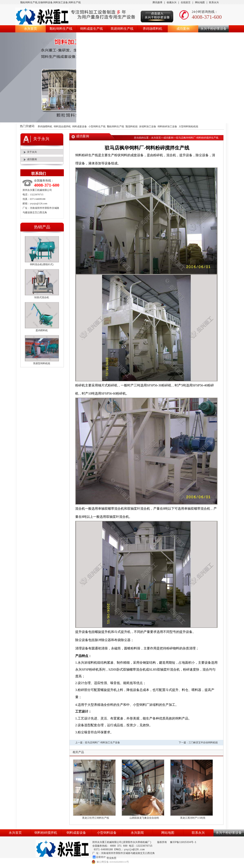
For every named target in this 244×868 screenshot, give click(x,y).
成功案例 (183, 29)
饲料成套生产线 (91, 29)
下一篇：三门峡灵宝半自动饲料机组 (198, 743)
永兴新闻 (137, 833)
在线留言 (186, 3)
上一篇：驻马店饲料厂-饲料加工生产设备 (98, 743)
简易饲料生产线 (122, 29)
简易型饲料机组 (42, 363)
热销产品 (42, 227)
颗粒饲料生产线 (61, 29)
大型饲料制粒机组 (188, 127)
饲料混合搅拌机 (62, 127)
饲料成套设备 (80, 127)
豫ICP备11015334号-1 (183, 842)
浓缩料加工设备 (148, 127)
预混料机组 (132, 127)
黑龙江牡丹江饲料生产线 (96, 818)
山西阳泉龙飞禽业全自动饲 (144, 818)
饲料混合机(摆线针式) (42, 264)
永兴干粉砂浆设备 (213, 29)
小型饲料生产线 (97, 127)
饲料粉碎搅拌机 (46, 833)
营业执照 (111, 858)
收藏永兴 (172, 3)
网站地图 (200, 3)
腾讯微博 (157, 3)
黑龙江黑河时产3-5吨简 (193, 818)
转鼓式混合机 (42, 297)
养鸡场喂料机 (152, 29)
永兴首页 (30, 29)
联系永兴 (214, 3)
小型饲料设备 (107, 833)
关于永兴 (32, 152)
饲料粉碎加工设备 (167, 127)
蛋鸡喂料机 (42, 330)
